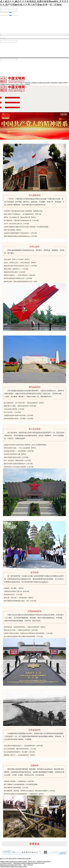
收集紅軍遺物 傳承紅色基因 (12, 458)
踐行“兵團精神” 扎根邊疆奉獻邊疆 (14, 785)
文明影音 (17, 85)
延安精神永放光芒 (9, 595)
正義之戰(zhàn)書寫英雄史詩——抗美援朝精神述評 (20, 746)
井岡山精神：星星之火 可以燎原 (14, 260)
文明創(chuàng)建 (10, 85)
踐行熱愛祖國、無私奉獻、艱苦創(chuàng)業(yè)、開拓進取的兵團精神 (26, 791)
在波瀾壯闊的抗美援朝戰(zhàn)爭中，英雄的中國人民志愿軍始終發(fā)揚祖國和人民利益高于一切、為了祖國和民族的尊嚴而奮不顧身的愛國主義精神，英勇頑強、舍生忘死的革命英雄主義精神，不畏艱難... (34, 737)
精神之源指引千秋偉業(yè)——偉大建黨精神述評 (19, 215)
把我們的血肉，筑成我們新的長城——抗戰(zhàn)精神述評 (22, 627)
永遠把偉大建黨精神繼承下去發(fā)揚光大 (17, 233)
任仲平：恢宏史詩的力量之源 (13, 224)
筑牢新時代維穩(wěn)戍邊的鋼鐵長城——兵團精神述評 (21, 794)
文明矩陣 (27, 85)
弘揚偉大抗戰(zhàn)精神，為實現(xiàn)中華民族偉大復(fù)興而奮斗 (25, 634)
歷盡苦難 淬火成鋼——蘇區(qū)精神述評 (16, 406)
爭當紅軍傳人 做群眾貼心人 (12, 269)
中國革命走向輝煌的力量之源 (13, 592)
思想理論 (48, 83)
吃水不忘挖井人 (9, 413)
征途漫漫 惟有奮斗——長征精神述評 (15, 451)
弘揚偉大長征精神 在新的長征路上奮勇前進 (17, 445)
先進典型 (60, 83)
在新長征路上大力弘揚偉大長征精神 (15, 467)
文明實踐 (2, 85)
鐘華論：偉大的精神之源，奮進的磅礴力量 (17, 218)
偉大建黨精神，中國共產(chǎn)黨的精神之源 (18, 221)
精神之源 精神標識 (10, 230)
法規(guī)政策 (54, 83)
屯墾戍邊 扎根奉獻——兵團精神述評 (15, 782)
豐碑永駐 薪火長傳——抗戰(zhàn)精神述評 (17, 631)
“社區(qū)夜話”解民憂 (10, 409)
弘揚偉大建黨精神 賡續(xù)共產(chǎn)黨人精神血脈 (20, 227)
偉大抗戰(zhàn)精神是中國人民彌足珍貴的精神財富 (20, 637)
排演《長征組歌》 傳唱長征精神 (14, 461)
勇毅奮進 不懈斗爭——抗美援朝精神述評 (17, 755)
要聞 (29, 83)
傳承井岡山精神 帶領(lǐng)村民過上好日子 (17, 266)
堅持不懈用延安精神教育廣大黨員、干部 (16, 601)
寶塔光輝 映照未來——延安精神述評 (16, 598)
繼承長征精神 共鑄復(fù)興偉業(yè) (15, 464)
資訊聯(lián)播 (41, 83)
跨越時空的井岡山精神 (11, 272)
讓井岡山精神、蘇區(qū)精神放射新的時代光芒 (18, 282)
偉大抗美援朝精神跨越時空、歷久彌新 (16, 752)
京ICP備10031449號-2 (6, 864)
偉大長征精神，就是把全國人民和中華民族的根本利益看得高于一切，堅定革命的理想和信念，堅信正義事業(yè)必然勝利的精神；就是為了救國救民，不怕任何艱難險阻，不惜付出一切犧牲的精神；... (34, 436)
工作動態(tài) (34, 83)
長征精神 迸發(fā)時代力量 (12, 455)
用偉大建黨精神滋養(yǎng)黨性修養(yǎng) (17, 237)
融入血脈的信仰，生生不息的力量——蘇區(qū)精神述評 (21, 403)
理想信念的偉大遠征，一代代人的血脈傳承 (17, 448)
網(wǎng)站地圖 (26, 859)
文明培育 (65, 83)
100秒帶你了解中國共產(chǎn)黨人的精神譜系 (18, 211)
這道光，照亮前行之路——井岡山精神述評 (17, 263)
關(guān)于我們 (4, 859)
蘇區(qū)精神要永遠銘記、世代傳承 (15, 419)
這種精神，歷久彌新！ (11, 589)
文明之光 (22, 85)
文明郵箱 (19, 859)
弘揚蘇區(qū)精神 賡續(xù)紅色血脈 (15, 416)
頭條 (26, 83)
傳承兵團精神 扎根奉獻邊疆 (12, 788)
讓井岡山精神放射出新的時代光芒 (14, 279)
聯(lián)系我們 (13, 859)
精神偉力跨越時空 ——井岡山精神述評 (16, 276)
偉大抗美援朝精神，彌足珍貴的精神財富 (16, 749)
